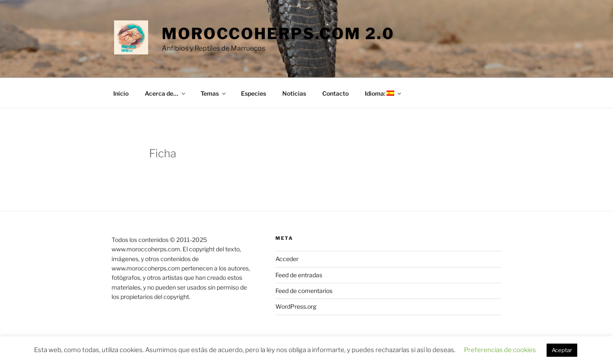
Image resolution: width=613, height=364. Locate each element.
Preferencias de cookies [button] (500, 350)
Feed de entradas (299, 275)
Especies (254, 93)
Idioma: (384, 93)
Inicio (121, 93)
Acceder (287, 259)
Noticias (294, 93)
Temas (214, 93)
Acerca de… (166, 93)
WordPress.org (296, 306)
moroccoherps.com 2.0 (278, 34)
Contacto (335, 93)
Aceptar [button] (562, 350)
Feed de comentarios (304, 291)
